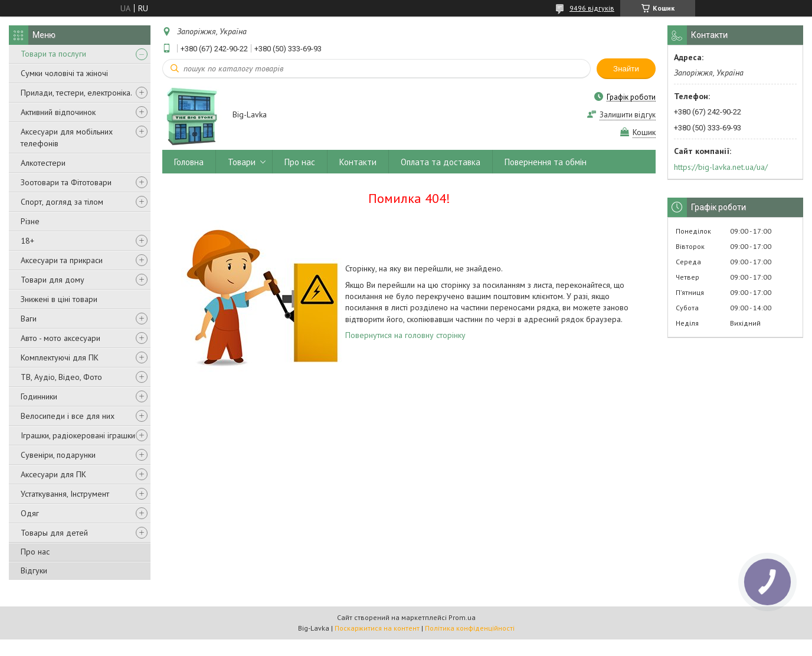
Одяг (30, 513)
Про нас (35, 552)
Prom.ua (462, 617)
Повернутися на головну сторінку (405, 335)
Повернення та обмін (546, 162)
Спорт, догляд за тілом (62, 202)
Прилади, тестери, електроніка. (76, 93)
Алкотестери (43, 163)
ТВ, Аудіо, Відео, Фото (61, 377)
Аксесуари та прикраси (62, 260)
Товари (242, 162)
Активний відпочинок (58, 112)
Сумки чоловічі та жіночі (64, 73)
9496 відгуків (592, 8)
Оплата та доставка (441, 162)
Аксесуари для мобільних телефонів (67, 137)
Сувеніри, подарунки (58, 455)
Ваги (29, 319)
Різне (30, 221)
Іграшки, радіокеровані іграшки (78, 435)
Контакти (358, 162)
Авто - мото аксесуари (60, 338)
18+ (27, 241)
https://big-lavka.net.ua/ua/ (721, 167)
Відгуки (34, 570)
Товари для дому (53, 280)
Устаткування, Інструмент (65, 494)
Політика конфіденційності (470, 628)
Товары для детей (54, 533)
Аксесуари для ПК (53, 474)
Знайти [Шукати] (626, 69)
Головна (189, 162)
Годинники (39, 396)
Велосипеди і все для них (68, 416)
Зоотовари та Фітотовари (66, 182)
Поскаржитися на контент (377, 628)
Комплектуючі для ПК (60, 357)
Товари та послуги (53, 54)
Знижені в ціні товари (59, 299)
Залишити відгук (628, 115)
